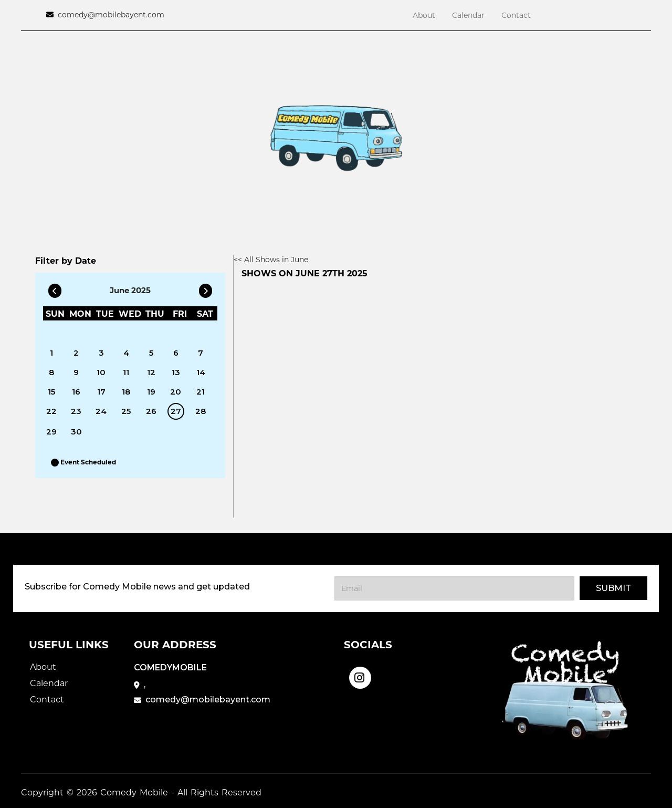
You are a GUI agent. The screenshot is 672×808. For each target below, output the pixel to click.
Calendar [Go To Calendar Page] (468, 15)
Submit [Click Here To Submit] (613, 588)
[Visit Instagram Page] (360, 674)
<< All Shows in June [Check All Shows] (271, 260)
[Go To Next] (206, 288)
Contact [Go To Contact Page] (516, 15)
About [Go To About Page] (424, 15)
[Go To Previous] (55, 288)
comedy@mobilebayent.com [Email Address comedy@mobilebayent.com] (111, 15)
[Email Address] (454, 588)
